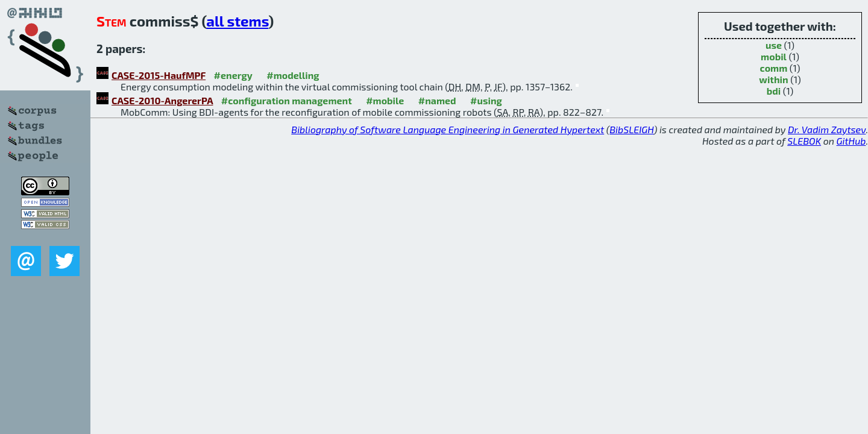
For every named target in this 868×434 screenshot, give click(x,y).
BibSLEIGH (631, 129)
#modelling (293, 75)
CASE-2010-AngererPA (162, 100)
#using (486, 100)
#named (437, 100)
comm (774, 68)
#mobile (385, 100)
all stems (237, 21)
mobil (774, 56)
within (773, 79)
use (774, 45)
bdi (774, 91)
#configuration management (287, 100)
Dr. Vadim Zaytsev (827, 129)
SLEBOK (804, 141)
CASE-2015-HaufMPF (159, 75)
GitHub (851, 141)
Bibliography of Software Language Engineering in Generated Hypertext (448, 129)
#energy (233, 75)
